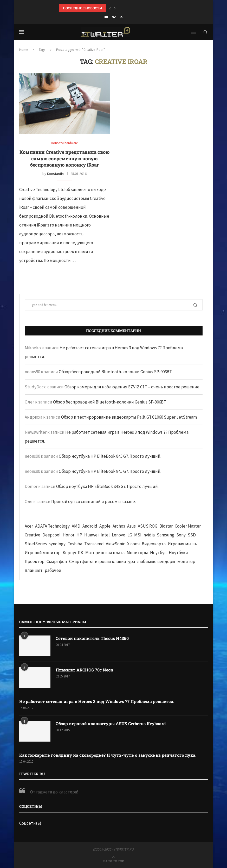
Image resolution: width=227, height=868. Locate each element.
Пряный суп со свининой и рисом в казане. (93, 502)
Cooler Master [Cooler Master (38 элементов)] (188, 526)
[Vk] (114, 17)
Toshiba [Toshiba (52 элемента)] (75, 544)
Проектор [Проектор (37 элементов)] (35, 561)
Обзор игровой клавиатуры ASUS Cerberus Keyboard (111, 723)
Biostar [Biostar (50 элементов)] (166, 526)
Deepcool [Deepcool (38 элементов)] (51, 535)
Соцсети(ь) (30, 823)
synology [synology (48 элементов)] (57, 544)
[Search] (205, 32)
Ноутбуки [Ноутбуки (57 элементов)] (178, 553)
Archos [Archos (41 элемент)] (119, 526)
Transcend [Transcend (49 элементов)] (94, 544)
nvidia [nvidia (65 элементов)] (149, 535)
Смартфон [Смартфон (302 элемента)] (57, 561)
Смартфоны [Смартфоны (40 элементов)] (81, 561)
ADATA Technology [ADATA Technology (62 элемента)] (52, 526)
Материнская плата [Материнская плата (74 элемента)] (105, 553)
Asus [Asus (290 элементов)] (131, 526)
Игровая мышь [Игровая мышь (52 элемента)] (182, 544)
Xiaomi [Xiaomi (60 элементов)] (133, 544)
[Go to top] (114, 861)
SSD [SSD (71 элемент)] (192, 535)
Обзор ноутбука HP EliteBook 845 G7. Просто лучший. (110, 456)
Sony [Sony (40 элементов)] (181, 535)
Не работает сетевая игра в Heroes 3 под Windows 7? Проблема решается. (97, 701)
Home (24, 50)
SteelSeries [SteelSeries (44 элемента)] (36, 544)
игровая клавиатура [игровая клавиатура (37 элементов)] (115, 561)
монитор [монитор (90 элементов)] (186, 561)
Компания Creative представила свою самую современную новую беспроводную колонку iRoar (64, 158)
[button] (110, 8)
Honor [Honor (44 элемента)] (69, 535)
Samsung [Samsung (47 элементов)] (166, 535)
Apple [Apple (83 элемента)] (105, 526)
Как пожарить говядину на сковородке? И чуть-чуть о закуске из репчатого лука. (108, 755)
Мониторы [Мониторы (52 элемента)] (137, 553)
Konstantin (55, 174)
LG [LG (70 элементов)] (130, 535)
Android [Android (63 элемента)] (90, 526)
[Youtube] (106, 17)
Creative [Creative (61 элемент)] (33, 535)
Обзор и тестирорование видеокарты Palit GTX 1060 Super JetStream (129, 417)
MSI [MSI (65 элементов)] (138, 535)
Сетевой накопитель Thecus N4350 (92, 638)
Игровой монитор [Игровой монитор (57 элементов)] (43, 553)
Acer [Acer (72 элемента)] (29, 526)
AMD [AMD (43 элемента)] (76, 526)
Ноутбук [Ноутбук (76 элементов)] (158, 553)
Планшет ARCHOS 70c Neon (84, 670)
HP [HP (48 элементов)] (79, 535)
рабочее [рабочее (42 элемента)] (53, 570)
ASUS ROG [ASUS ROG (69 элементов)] (148, 526)
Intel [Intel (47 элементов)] (105, 535)
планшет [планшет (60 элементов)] (34, 570)
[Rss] (121, 17)
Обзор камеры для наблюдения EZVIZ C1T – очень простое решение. (132, 387)
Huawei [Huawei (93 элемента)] (91, 535)
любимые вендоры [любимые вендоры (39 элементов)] (156, 561)
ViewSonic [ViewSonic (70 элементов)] (115, 544)
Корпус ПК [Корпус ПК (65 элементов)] (73, 553)
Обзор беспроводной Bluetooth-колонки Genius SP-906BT (115, 372)
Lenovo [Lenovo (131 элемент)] (119, 535)
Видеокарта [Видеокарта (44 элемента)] (154, 544)
